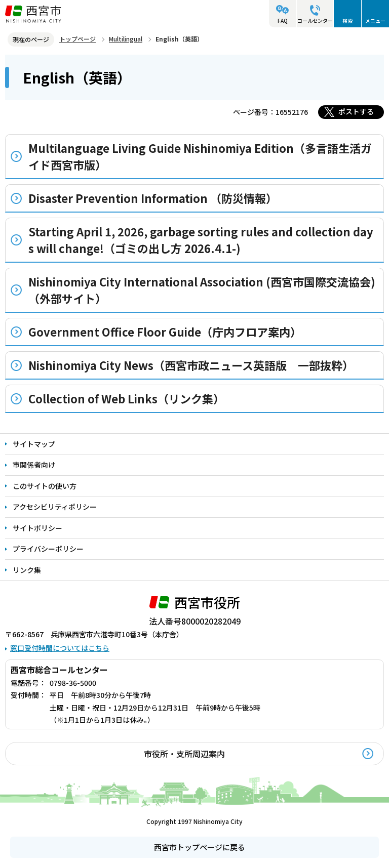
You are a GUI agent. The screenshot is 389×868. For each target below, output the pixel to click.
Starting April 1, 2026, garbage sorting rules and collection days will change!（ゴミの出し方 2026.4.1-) (201, 240)
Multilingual (126, 39)
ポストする (356, 111)
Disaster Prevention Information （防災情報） (153, 198)
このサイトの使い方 (45, 486)
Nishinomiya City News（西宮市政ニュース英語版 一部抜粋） (191, 365)
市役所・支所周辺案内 (184, 754)
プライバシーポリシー (48, 549)
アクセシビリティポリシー (55, 507)
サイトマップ (34, 444)
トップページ (77, 39)
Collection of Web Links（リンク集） (126, 398)
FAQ (283, 20)
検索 (347, 20)
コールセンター (315, 20)
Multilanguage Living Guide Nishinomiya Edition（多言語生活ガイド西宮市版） (200, 156)
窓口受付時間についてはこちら (60, 648)
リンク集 (27, 570)
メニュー (375, 20)
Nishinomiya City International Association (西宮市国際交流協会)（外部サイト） (202, 290)
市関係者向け (34, 465)
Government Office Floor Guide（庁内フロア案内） (165, 332)
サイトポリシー (37, 528)
